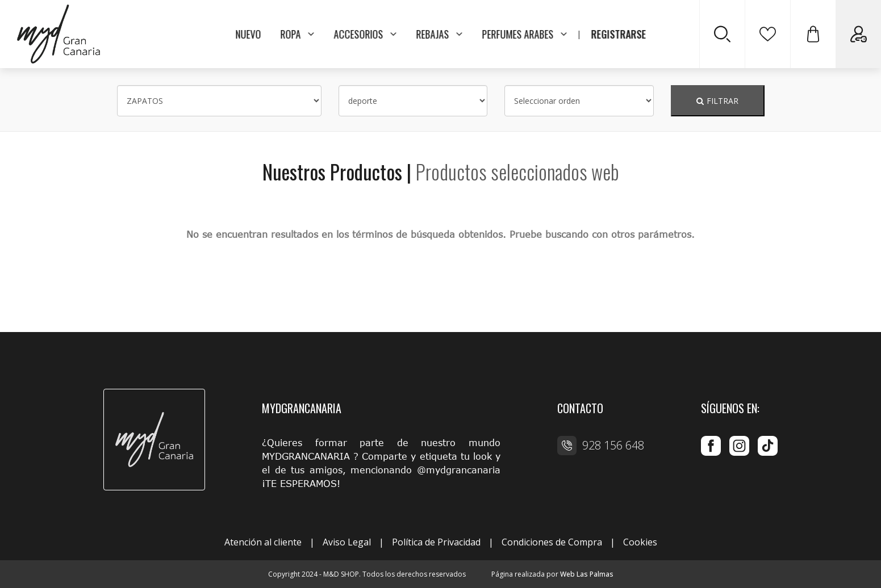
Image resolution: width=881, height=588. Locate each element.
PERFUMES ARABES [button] (524, 34)
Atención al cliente (263, 542)
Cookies (640, 542)
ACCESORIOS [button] (365, 34)
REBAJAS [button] (439, 34)
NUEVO (248, 34)
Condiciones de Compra (552, 542)
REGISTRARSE (618, 34)
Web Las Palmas (587, 574)
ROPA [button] (297, 34)
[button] (813, 34)
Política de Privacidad (436, 542)
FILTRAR (717, 101)
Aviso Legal (347, 542)
